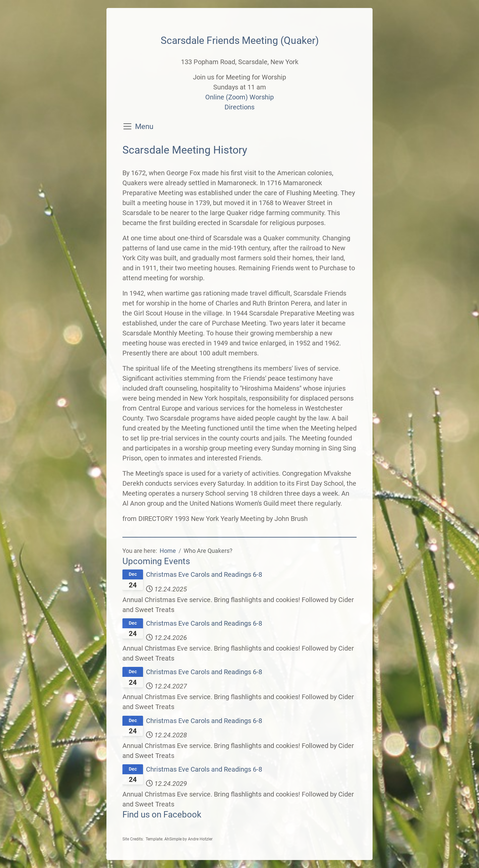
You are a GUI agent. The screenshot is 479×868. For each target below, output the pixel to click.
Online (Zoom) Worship (239, 97)
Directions (239, 107)
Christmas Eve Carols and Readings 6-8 (204, 574)
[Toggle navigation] (127, 126)
